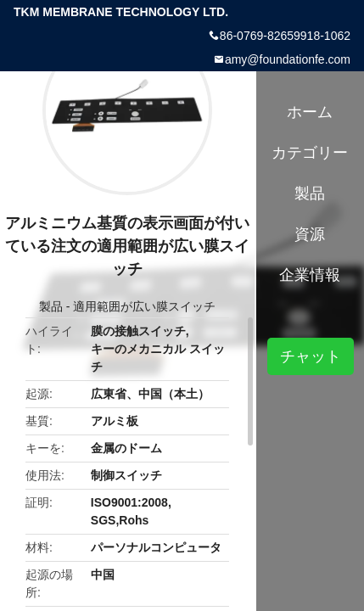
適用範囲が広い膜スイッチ (144, 306)
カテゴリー (310, 153)
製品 (51, 306)
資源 (310, 234)
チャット (311, 356)
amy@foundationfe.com (288, 59)
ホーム (310, 112)
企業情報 (310, 275)
